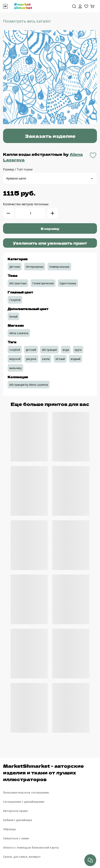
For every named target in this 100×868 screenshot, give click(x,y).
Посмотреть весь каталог (27, 21)
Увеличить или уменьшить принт (50, 243)
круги (78, 350)
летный (60, 359)
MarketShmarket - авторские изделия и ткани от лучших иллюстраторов (43, 772)
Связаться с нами (16, 838)
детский (31, 350)
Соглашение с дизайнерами (24, 802)
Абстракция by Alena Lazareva (29, 385)
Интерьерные (35, 267)
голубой (15, 350)
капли (46, 359)
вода (66, 350)
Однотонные (68, 283)
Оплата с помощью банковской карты (31, 847)
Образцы (10, 829)
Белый (13, 316)
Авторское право (15, 811)
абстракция (49, 350)
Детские (15, 267)
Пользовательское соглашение (26, 792)
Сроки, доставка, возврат (22, 857)
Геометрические (43, 283)
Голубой (15, 300)
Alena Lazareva (19, 333)
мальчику (15, 368)
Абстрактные (18, 283)
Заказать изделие (50, 136)
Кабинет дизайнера (18, 820)
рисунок (31, 359)
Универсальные (59, 267)
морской (15, 359)
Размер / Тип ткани (18, 169)
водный (75, 359)
